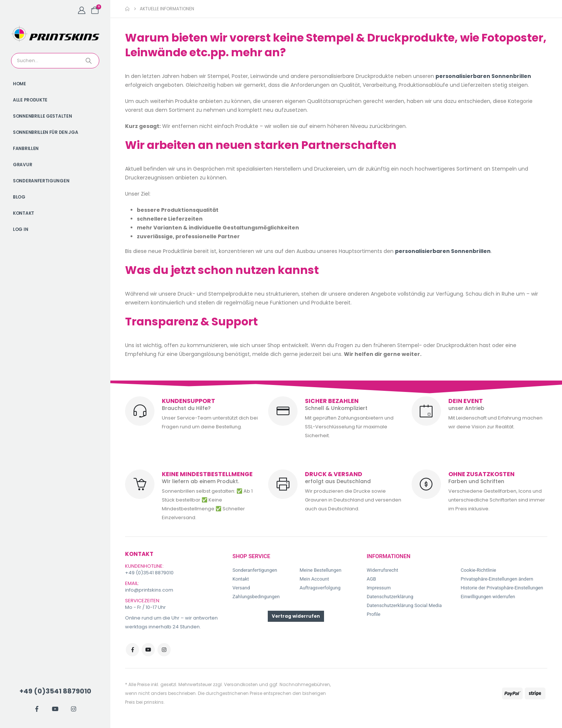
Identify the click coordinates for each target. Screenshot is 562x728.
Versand (241, 588)
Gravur (22, 165)
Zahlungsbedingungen (256, 597)
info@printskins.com (149, 590)
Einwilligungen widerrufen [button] (488, 597)
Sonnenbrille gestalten (42, 116)
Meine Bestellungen (320, 570)
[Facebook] (37, 709)
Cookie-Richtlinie (478, 570)
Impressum (379, 588)
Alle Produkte (30, 100)
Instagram (164, 650)
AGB (371, 579)
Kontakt (24, 213)
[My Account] (82, 10)
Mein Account (314, 579)
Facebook (132, 650)
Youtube (148, 650)
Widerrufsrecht (383, 570)
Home (19, 84)
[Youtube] (55, 709)
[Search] (89, 61)
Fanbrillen (26, 148)
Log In (20, 229)
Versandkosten (241, 684)
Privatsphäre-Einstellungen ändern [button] (497, 579)
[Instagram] (74, 709)
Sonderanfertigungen (41, 181)
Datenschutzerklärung (390, 597)
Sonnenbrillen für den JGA (46, 132)
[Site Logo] (55, 34)
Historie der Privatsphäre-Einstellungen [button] (502, 588)
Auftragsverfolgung (320, 588)
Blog (19, 197)
